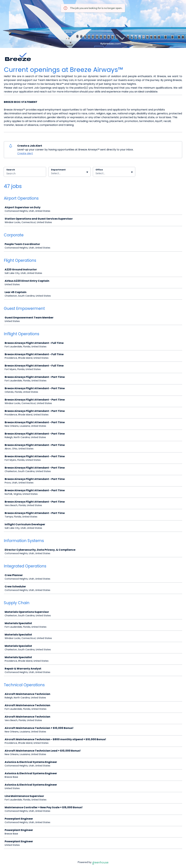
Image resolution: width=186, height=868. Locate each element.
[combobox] (51, 173)
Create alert (25, 153)
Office (99, 170)
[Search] (25, 174)
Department (58, 170)
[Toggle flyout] (87, 172)
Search (11, 170)
